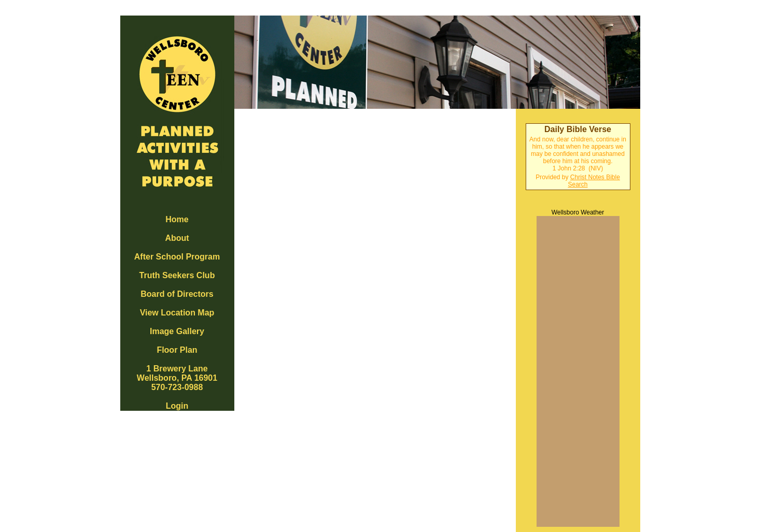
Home (177, 219)
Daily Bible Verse (578, 129)
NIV (596, 168)
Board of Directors (177, 294)
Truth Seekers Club (177, 275)
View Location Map (177, 313)
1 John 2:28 (569, 168)
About (177, 238)
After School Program (177, 257)
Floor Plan (177, 350)
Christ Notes (588, 177)
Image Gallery (177, 331)
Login (177, 406)
